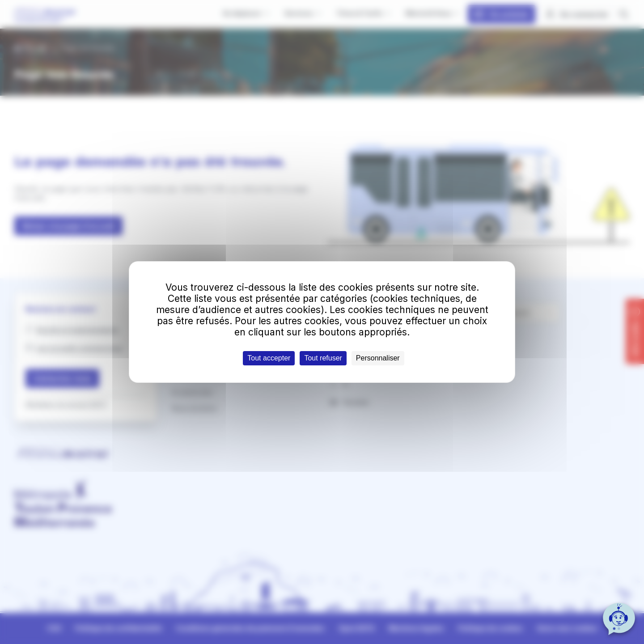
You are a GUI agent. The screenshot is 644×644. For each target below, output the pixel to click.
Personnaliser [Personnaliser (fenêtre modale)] (378, 358)
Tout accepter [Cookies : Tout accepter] (269, 358)
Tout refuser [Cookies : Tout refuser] (323, 358)
